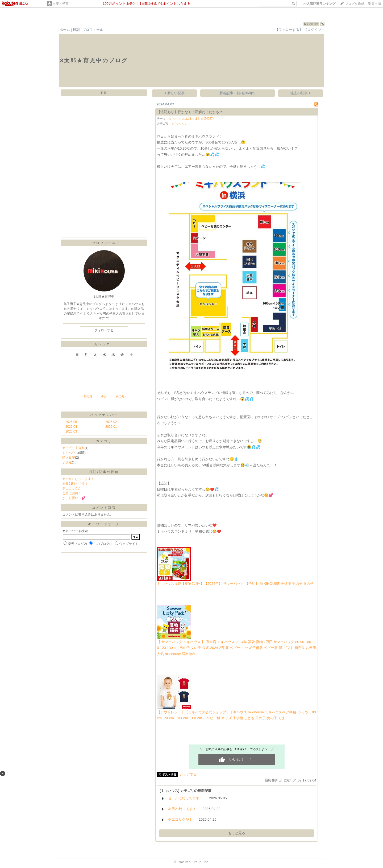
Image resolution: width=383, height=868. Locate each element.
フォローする (104, 330)
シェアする (188, 774)
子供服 (67, 462)
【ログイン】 (314, 30)
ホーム (65, 30)
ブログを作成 (355, 4)
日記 (76, 30)
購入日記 (69, 458)
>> (319, 4)
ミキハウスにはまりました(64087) (191, 118)
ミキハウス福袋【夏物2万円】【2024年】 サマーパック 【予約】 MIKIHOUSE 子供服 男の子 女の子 (235, 584)
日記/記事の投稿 (104, 472)
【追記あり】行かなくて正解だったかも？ (190, 112)
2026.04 (71, 427)
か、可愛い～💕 (74, 498)
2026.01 (111, 427)
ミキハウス (70, 453)
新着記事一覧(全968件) (237, 93)
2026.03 (71, 431)
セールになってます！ (78, 479)
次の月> (121, 396)
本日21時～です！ (75, 484)
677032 (311, 24)
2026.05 (71, 422)
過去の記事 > (301, 93)
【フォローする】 (289, 30)
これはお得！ (72, 493)
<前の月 (87, 396)
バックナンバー (104, 415)
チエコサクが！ (73, 488)
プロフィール (93, 30)
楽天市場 (374, 4)
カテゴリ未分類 (73, 448)
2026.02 (111, 422)
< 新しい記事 (175, 93)
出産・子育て (62, 4)
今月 (104, 396)
